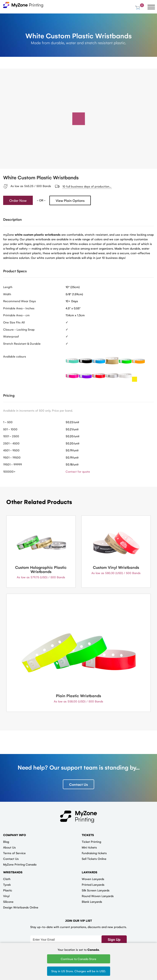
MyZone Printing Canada (20, 864)
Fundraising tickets (94, 853)
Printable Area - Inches (19, 308)
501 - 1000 (10, 429)
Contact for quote (78, 471)
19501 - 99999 (13, 464)
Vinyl (6, 896)
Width (7, 294)
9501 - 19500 (12, 457)
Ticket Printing (91, 842)
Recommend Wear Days (20, 301)
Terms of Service (14, 853)
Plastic (8, 890)
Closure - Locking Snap (19, 329)
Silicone (8, 902)
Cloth (7, 879)
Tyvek (7, 885)
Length (8, 287)
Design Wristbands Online (21, 907)
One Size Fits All (14, 322)
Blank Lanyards (92, 902)
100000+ (9, 471)
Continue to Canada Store (78, 959)
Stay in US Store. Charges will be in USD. (79, 971)
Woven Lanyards (93, 879)
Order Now (18, 201)
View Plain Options (70, 200)
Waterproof (11, 336)
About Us (9, 847)
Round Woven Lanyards (98, 896)
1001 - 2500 (11, 436)
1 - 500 (8, 422)
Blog (6, 842)
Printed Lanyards (93, 885)
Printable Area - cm (16, 315)
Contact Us (78, 785)
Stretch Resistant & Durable (22, 343)
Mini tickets (89, 847)
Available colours (15, 356)
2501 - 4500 (11, 443)
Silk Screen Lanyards (96, 890)
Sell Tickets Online (94, 859)
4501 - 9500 (11, 450)
